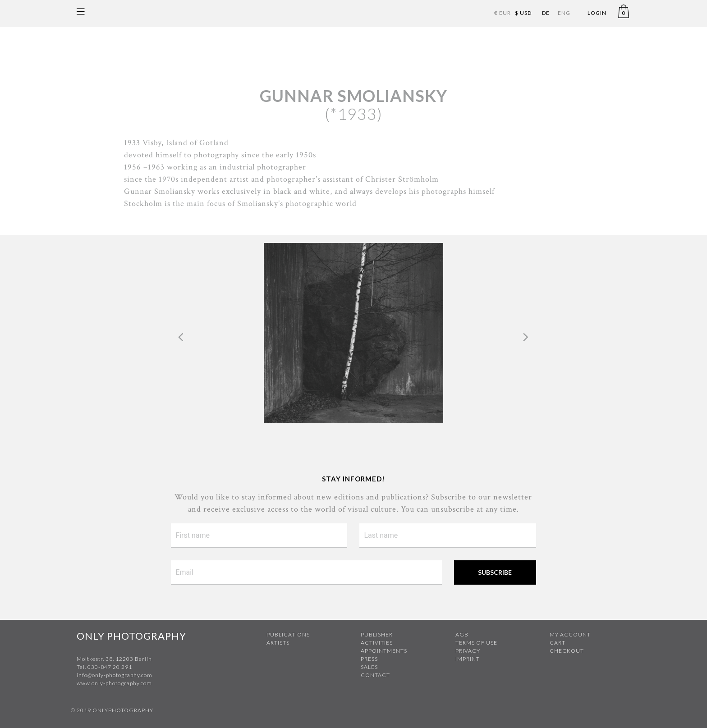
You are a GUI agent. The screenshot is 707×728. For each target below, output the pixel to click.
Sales (369, 667)
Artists (278, 643)
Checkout (567, 651)
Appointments (384, 651)
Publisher (377, 634)
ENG (564, 13)
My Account (570, 634)
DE (546, 13)
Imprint (468, 659)
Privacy (468, 651)
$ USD (523, 13)
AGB (462, 634)
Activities (377, 643)
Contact (375, 675)
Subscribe (495, 572)
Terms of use (476, 643)
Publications (288, 634)
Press (369, 659)
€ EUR (503, 13)
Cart (558, 643)
